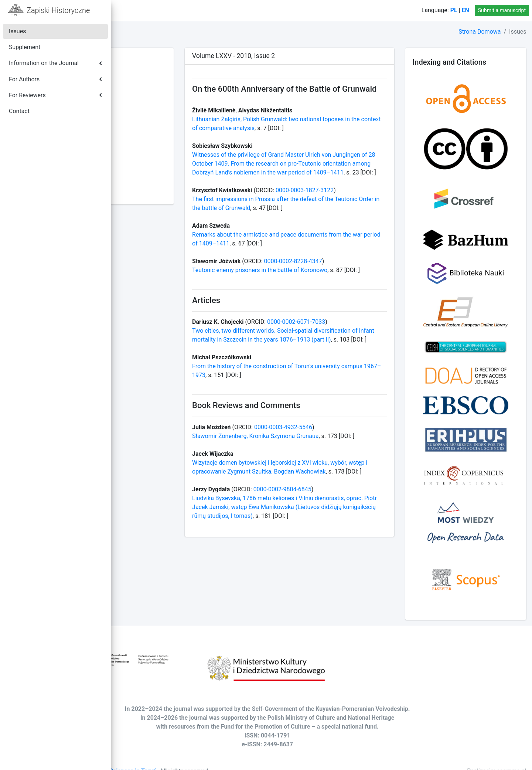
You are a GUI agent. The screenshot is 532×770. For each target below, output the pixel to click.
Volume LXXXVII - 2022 (154, 86)
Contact (190, 10)
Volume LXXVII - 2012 (153, 175)
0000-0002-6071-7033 (368, 358)
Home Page (152, 10)
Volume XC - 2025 (148, 59)
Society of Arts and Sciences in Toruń (215, 759)
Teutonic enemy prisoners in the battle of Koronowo (332, 297)
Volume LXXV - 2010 (151, 192)
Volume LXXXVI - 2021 (154, 95)
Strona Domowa (480, 32)
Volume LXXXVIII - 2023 (155, 77)
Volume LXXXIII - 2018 (153, 121)
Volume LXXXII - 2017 (153, 130)
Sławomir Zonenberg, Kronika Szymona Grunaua (327, 481)
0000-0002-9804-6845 (354, 552)
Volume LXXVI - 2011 (152, 184)
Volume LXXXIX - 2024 (154, 68)
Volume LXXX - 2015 (151, 148)
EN (465, 10)
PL (454, 10)
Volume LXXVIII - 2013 (154, 166)
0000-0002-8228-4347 (365, 289)
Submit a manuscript (502, 10)
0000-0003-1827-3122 (377, 218)
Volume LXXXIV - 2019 (154, 113)
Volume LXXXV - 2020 (153, 104)
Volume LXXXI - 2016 (152, 139)
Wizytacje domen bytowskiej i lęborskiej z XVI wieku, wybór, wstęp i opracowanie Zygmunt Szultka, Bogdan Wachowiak (334, 525)
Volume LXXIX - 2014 (152, 157)
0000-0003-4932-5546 (355, 472)
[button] (122, 10)
